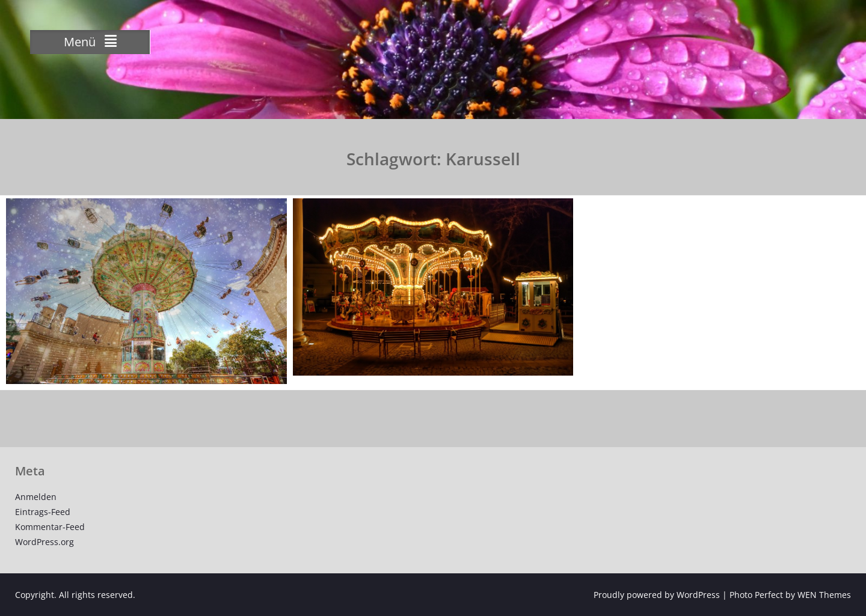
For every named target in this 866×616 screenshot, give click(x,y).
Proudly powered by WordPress (657, 595)
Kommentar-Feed (50, 527)
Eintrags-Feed (43, 512)
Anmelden (36, 497)
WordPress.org (45, 542)
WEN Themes (824, 595)
